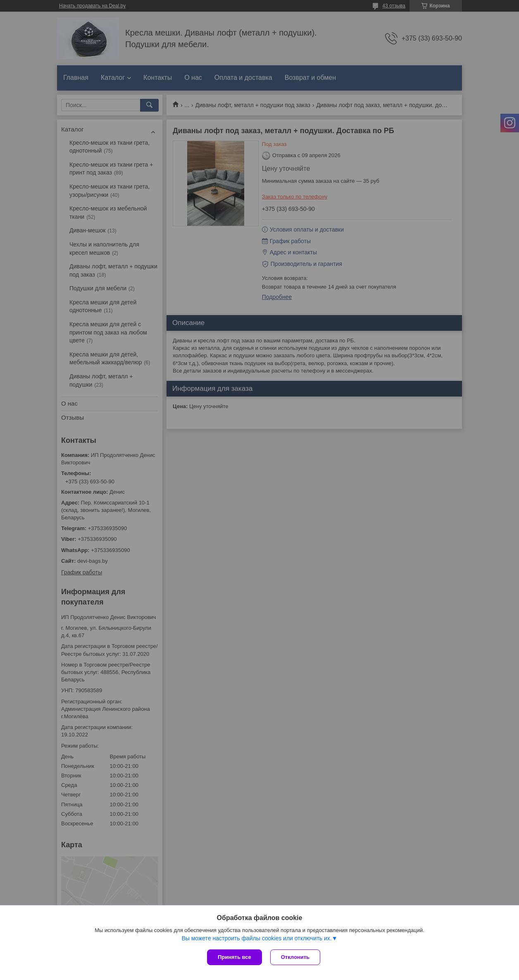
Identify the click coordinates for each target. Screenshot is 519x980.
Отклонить (295, 957)
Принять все (235, 957)
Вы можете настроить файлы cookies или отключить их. (256, 938)
